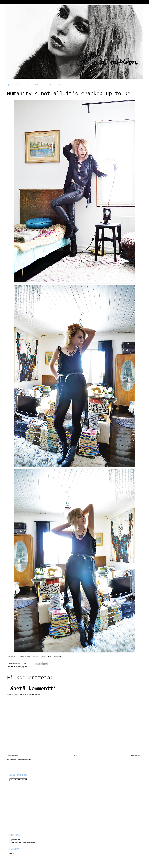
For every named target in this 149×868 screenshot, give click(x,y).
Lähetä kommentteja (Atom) (21, 760)
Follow (12, 854)
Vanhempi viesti (136, 756)
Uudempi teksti (13, 756)
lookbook (18, 667)
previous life (16, 840)
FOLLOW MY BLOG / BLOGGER (23, 843)
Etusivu (74, 756)
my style (25, 667)
